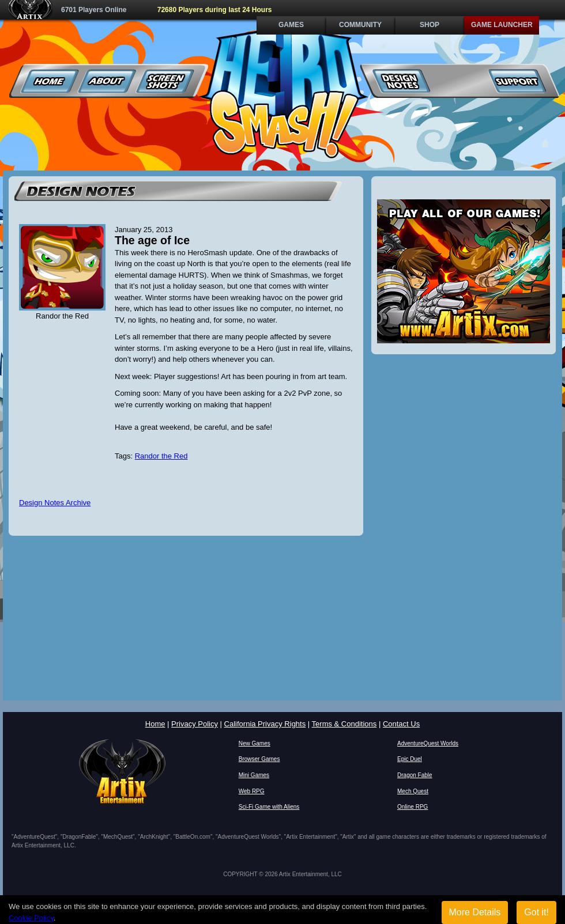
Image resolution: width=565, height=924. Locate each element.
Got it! (536, 912)
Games (291, 25)
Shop (430, 25)
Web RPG (252, 791)
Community (360, 25)
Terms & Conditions (344, 724)
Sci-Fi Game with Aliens (269, 807)
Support (517, 81)
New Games (255, 743)
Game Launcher (502, 25)
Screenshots (165, 81)
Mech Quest (413, 791)
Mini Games (254, 775)
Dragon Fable (415, 775)
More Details (475, 912)
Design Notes (402, 81)
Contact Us (401, 724)
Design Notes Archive (55, 503)
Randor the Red (161, 456)
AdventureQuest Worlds (428, 743)
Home (50, 81)
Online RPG (413, 807)
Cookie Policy (31, 918)
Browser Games (259, 759)
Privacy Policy (195, 724)
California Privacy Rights (265, 724)
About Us (108, 81)
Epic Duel (410, 759)
